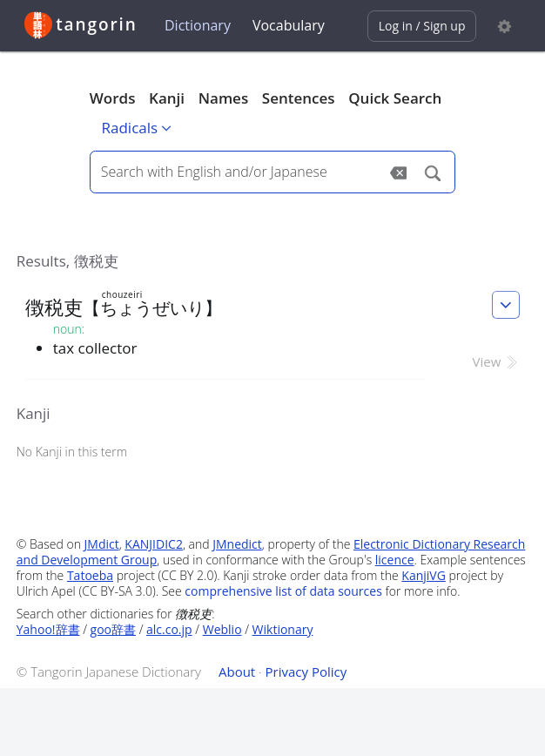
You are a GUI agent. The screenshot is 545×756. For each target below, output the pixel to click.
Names (223, 98)
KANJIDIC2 (154, 544)
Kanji (167, 98)
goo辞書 (113, 629)
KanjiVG (424, 575)
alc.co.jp (169, 629)
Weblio (222, 629)
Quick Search (395, 98)
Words (113, 98)
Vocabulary (289, 25)
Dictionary (198, 25)
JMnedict (237, 544)
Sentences (299, 98)
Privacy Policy (306, 672)
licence (395, 560)
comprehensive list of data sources (283, 591)
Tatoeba (90, 575)
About (237, 672)
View (497, 361)
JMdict (102, 544)
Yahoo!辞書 (48, 629)
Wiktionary (283, 629)
